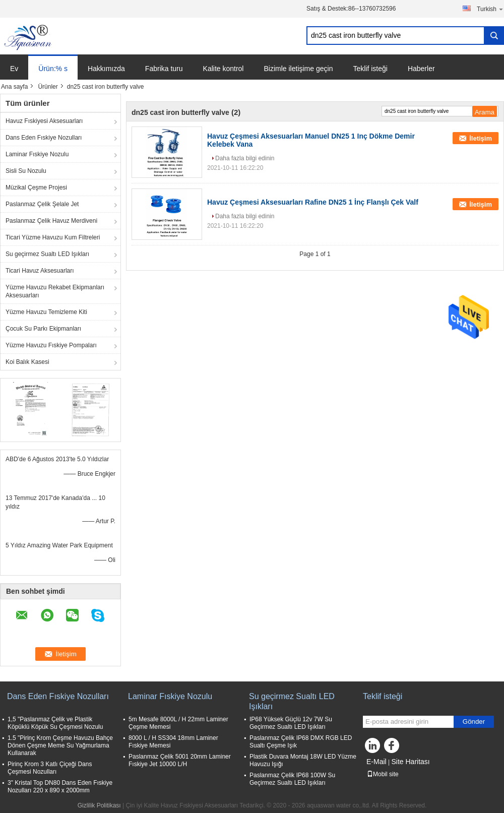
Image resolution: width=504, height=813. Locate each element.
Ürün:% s (53, 69)
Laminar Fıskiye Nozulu (37, 154)
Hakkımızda (106, 69)
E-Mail (376, 762)
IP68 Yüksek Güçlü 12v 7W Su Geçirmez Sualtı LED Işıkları (291, 723)
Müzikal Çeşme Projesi (36, 187)
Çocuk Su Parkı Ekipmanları (43, 329)
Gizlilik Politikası (99, 805)
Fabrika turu (164, 69)
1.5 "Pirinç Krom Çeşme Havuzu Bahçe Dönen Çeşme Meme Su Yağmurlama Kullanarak (60, 745)
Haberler (421, 69)
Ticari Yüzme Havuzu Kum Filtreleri (53, 237)
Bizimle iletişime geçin (298, 69)
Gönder (474, 722)
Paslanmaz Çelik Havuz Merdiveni (51, 221)
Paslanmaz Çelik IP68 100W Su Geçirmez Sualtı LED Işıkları (292, 779)
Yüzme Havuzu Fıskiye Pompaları (51, 345)
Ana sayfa (14, 87)
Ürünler (48, 87)
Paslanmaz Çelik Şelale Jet (42, 204)
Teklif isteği (370, 69)
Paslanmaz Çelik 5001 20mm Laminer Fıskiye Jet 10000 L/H (180, 760)
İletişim (481, 138)
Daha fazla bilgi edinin (245, 158)
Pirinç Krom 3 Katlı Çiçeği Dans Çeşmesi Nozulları (50, 768)
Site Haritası (410, 762)
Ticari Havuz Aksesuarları (40, 271)
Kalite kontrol (224, 69)
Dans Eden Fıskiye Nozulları (44, 138)
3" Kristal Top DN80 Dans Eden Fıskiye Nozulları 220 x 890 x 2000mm (60, 787)
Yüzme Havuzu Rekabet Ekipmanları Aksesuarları (55, 291)
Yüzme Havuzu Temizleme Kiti (46, 312)
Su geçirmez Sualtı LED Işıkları (47, 254)
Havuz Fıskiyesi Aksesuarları (44, 121)
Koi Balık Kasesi (27, 362)
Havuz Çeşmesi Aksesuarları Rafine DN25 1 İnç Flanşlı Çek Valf (313, 202)
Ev (14, 69)
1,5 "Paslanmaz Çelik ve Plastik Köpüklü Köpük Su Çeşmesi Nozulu (55, 723)
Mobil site (383, 774)
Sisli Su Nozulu (26, 171)
